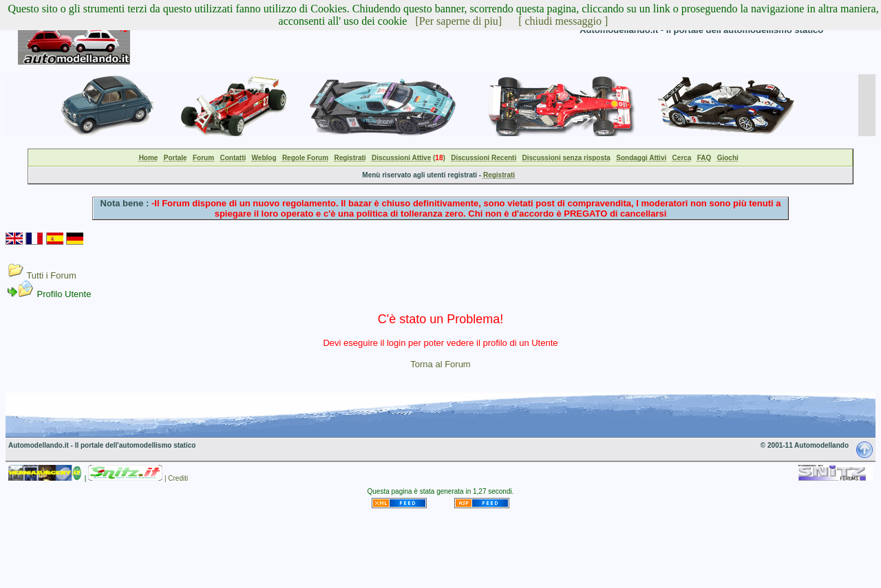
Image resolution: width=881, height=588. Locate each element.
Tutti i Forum (51, 275)
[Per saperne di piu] (458, 21)
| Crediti (176, 478)
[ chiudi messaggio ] (563, 21)
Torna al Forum (440, 364)
